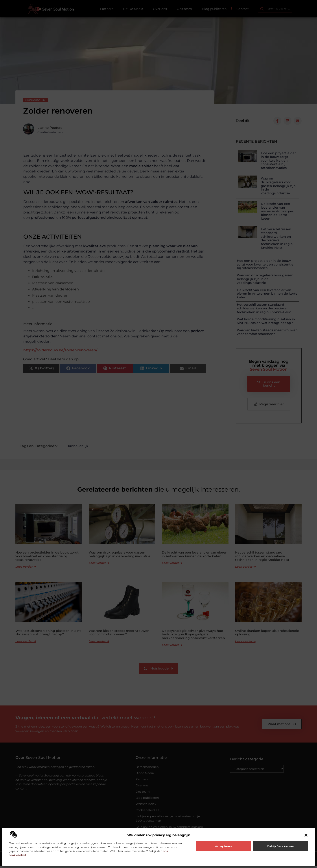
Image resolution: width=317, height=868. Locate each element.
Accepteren (223, 846)
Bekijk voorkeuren (281, 846)
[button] (306, 835)
